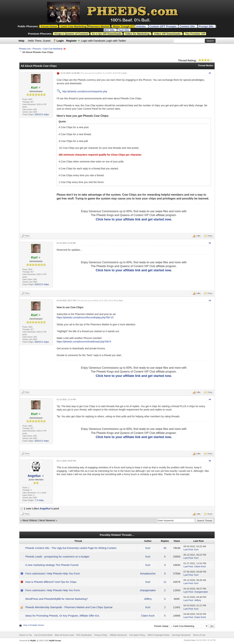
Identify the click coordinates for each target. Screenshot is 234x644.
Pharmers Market (98, 26)
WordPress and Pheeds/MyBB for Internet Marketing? (57, 599)
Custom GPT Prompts (163, 26)
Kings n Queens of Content (71, 34)
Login (60, 41)
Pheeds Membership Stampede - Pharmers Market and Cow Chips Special (69, 607)
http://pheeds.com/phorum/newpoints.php (85, 91)
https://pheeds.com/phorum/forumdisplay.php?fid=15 (85, 317)
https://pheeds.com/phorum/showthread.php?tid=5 (84, 342)
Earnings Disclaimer (181, 635)
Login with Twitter (116, 41)
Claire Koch (200, 566)
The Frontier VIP (195, 34)
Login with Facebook (93, 41)
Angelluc (34, 476)
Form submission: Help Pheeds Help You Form (53, 573)
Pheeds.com (25, 49)
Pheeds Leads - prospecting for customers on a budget (57, 557)
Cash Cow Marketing (53, 49)
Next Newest (47, 520)
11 (165, 582)
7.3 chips (39, 500)
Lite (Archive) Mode (43, 635)
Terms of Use (199, 635)
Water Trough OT (123, 26)
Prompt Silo (206, 26)
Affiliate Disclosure (118, 635)
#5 (210, 461)
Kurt (125, 73)
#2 (210, 243)
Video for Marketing (137, 34)
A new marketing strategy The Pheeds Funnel (52, 565)
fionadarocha (148, 573)
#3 (210, 300)
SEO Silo (109, 30)
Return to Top (26, 635)
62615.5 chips (42, 114)
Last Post (188, 550)
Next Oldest (30, 520)
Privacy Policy (101, 635)
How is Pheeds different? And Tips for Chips (51, 582)
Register (72, 41)
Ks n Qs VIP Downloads (107, 34)
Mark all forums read (64, 635)
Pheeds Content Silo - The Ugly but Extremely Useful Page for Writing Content (71, 548)
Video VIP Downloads (167, 34)
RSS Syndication (84, 635)
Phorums (37, 49)
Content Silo (188, 26)
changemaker (148, 590)
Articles (141, 26)
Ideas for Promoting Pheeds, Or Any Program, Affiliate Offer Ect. (63, 616)
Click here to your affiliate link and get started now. (134, 219)
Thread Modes (205, 65)
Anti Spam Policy (137, 635)
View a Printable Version (34, 625)
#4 (210, 399)
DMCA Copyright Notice (159, 635)
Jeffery (148, 599)
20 (165, 548)
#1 (210, 73)
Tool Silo (124, 30)
